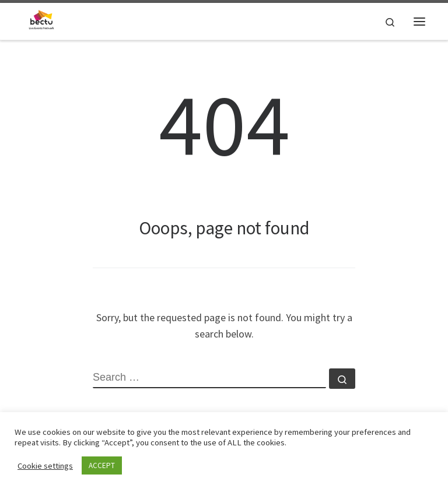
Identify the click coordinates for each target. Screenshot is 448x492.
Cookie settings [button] (45, 466)
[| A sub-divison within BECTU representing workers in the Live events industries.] (41, 20)
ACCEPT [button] (102, 465)
